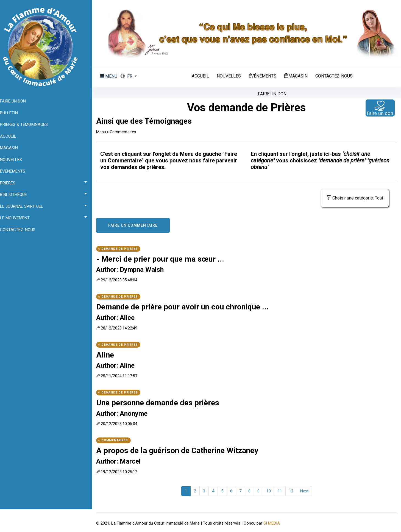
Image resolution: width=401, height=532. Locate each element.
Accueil (202, 76)
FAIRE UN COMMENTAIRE (137, 225)
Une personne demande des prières (162, 402)
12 (293, 490)
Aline (109, 354)
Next (306, 490)
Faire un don (274, 93)
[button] (133, 76)
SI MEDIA (276, 522)
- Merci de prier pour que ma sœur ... (164, 258)
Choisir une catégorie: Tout (355, 197)
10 (271, 490)
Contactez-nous (336, 76)
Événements (264, 76)
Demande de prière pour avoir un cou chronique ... (186, 306)
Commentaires (127, 131)
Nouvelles (231, 76)
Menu (105, 131)
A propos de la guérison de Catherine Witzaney (181, 450)
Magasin (298, 75)
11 (282, 490)
